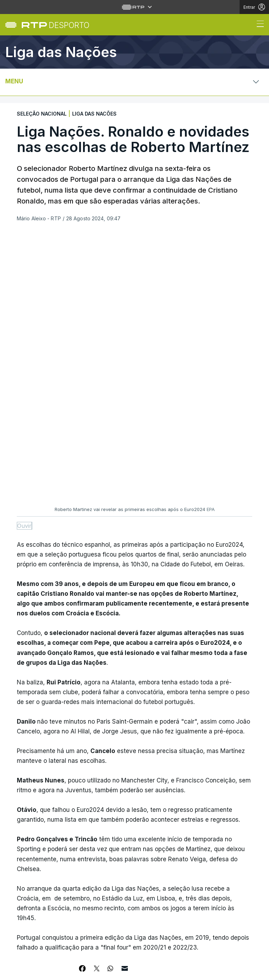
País (21, 855)
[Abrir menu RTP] (135, 7)
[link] (56, 25)
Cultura (27, 907)
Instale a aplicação (190, 831)
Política (27, 889)
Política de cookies (93, 967)
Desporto (29, 838)
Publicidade (60, 971)
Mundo (25, 872)
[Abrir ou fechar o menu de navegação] (258, 25)
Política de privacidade (41, 967)
